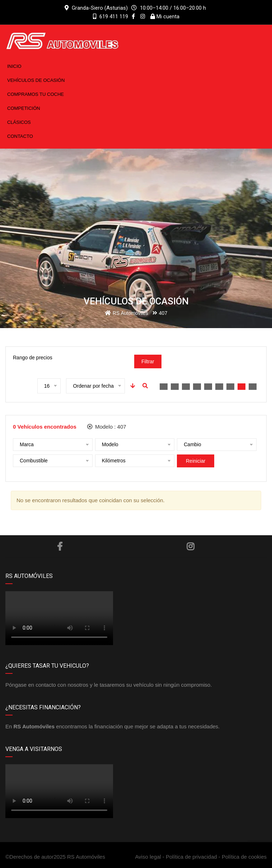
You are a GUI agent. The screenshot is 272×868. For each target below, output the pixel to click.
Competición (24, 108)
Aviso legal (149, 857)
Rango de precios (33, 358)
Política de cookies (244, 857)
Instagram (190, 546)
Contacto (20, 136)
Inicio (14, 66)
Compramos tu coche (36, 94)
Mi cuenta (165, 17)
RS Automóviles (86, 857)
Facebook (60, 546)
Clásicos (19, 122)
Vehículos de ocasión (36, 80)
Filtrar (148, 361)
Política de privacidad (191, 857)
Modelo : (107, 427)
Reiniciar (196, 461)
